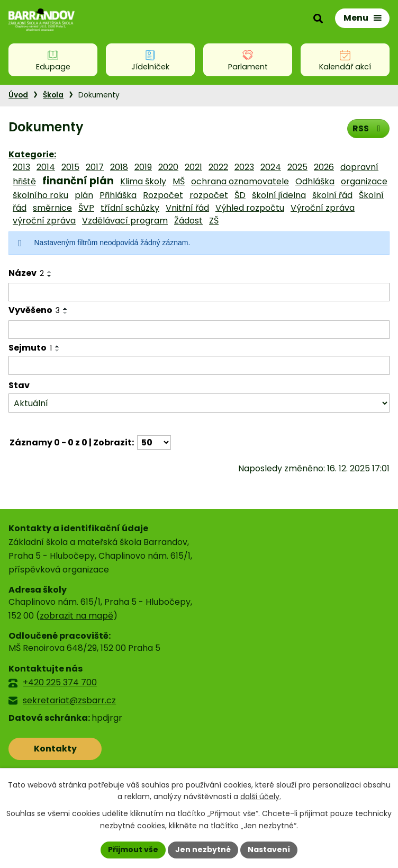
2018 (119, 167)
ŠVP (86, 208)
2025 (297, 167)
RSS (368, 128)
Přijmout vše (133, 849)
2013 (21, 167)
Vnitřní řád (187, 208)
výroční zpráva (44, 221)
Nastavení (269, 849)
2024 (271, 167)
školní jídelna (279, 195)
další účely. (261, 797)
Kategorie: (32, 154)
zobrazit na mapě (76, 616)
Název (26, 273)
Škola (53, 95)
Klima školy (143, 181)
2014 (46, 167)
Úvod (18, 95)
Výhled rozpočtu (250, 208)
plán (84, 195)
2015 (70, 167)
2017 (95, 167)
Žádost (188, 221)
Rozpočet (163, 195)
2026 (324, 167)
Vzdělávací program (125, 221)
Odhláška (315, 181)
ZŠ (214, 221)
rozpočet (209, 195)
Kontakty (55, 749)
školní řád (332, 195)
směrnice (52, 208)
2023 (244, 167)
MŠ (179, 181)
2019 (143, 167)
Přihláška (118, 195)
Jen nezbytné (203, 849)
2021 (193, 167)
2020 (168, 167)
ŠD (240, 195)
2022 (218, 167)
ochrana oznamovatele (240, 181)
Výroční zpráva (323, 208)
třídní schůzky (130, 208)
